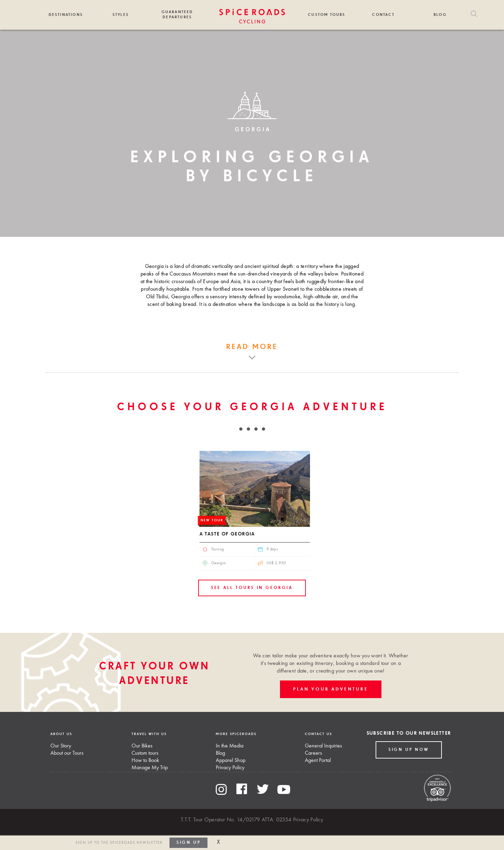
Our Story (61, 746)
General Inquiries (323, 746)
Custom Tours (327, 15)
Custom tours (145, 753)
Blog (440, 15)
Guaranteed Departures (177, 15)
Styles (121, 15)
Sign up (188, 843)
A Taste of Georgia (227, 534)
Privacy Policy (230, 768)
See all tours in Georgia (252, 588)
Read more (252, 347)
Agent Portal (318, 761)
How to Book (145, 761)
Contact (383, 15)
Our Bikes (142, 746)
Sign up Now (409, 750)
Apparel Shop (231, 761)
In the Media (230, 746)
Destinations (66, 15)
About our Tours (67, 753)
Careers (313, 753)
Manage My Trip (150, 768)
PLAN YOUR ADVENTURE (331, 689)
